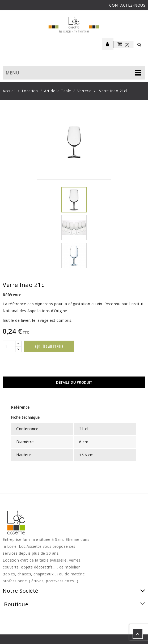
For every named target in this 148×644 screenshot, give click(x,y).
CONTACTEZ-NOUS (127, 5)
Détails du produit (74, 382)
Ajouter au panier (49, 346)
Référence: (12, 295)
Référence (20, 407)
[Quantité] (9, 346)
